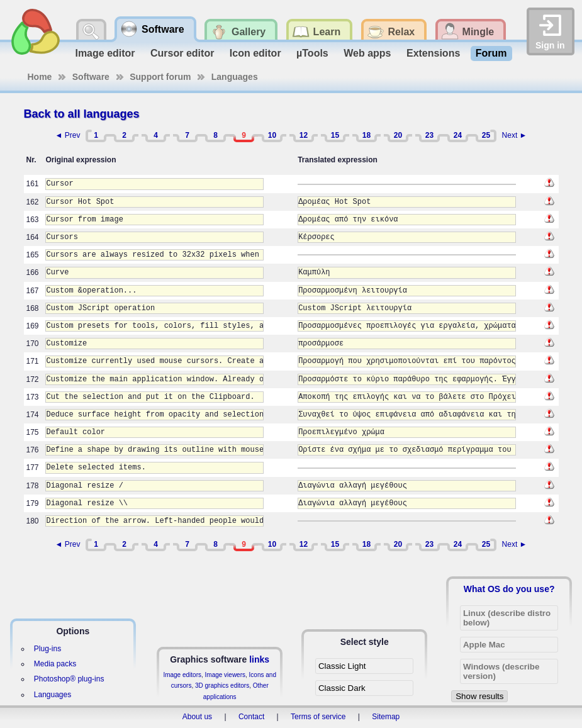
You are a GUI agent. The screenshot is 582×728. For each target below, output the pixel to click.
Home (40, 77)
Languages (235, 77)
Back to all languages (82, 114)
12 (304, 135)
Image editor (105, 53)
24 (458, 135)
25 (486, 135)
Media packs (55, 664)
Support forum (160, 77)
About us (197, 717)
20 (398, 135)
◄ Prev (68, 135)
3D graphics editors (222, 686)
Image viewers (225, 675)
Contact (251, 717)
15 (335, 135)
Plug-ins (48, 649)
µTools (312, 53)
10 (272, 135)
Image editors (182, 675)
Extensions (433, 53)
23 (429, 135)
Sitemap (386, 717)
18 (367, 135)
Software (91, 77)
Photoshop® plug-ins (69, 679)
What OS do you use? (509, 589)
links (259, 659)
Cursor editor (182, 53)
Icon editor (255, 53)
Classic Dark (342, 688)
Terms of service (318, 717)
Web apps (367, 53)
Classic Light (342, 666)
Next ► (515, 135)
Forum (491, 53)
